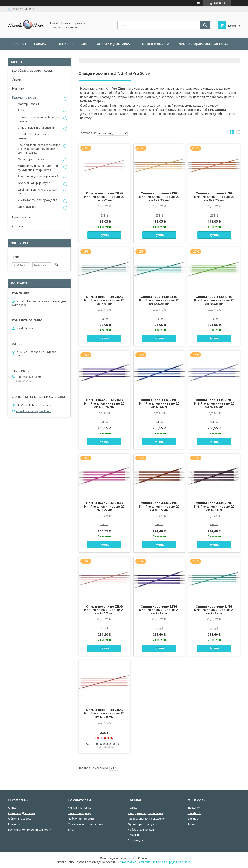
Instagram (194, 808)
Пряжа (132, 808)
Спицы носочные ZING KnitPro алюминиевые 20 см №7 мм (159, 610)
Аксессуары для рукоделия (147, 819)
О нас (64, 44)
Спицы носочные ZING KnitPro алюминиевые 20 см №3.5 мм (214, 300)
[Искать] (205, 25)
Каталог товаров (24, 97)
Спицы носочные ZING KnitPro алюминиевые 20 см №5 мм (104, 507)
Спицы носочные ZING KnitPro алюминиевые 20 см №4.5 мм (214, 403)
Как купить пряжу (80, 808)
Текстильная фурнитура (34, 183)
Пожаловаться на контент (134, 862)
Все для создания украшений (38, 176)
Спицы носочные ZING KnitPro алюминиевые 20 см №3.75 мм (104, 403)
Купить (104, 235)
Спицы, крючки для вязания (37, 128)
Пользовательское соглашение (40, 55)
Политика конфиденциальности (104, 55)
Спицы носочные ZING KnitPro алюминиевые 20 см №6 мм (214, 507)
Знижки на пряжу (79, 813)
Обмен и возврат (156, 44)
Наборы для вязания (142, 830)
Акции (17, 80)
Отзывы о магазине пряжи (86, 824)
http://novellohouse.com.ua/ (34, 405)
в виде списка (238, 133)
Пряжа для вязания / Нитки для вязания (39, 119)
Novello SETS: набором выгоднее (34, 136)
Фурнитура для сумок (33, 159)
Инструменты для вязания (145, 813)
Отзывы (18, 226)
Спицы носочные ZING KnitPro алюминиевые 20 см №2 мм (104, 197)
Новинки (18, 89)
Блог (85, 44)
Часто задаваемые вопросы (204, 44)
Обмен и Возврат (20, 819)
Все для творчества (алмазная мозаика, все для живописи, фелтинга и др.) (39, 149)
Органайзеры (27, 207)
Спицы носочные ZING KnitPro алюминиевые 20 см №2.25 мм (159, 197)
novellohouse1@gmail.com (34, 411)
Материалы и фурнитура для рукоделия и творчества (38, 168)
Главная (19, 44)
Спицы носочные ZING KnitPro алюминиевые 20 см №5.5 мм (159, 507)
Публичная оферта (81, 819)
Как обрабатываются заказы (33, 71)
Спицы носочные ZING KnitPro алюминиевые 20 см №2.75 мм (214, 197)
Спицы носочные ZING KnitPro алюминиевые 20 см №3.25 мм (159, 300)
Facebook (194, 813)
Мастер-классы (28, 104)
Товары (40, 44)
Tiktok (192, 824)
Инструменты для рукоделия (37, 200)
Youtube (193, 819)
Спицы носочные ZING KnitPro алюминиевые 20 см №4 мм (159, 403)
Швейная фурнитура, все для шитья (38, 191)
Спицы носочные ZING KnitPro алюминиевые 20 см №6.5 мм (104, 610)
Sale (21, 110)
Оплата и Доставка (113, 44)
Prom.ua (143, 858)
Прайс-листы (22, 217)
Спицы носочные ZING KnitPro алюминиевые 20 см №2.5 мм (104, 713)
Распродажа (136, 840)
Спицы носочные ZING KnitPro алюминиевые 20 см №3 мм (104, 300)
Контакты (14, 824)
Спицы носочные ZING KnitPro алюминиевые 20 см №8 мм (214, 610)
